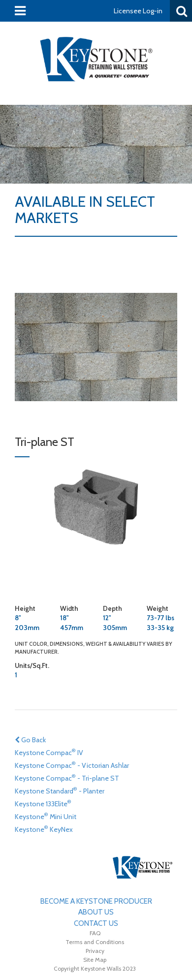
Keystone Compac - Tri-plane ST (67, 777)
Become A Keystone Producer (96, 901)
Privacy (95, 951)
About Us (96, 912)
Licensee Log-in (138, 11)
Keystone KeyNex (44, 829)
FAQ (95, 933)
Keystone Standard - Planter (60, 790)
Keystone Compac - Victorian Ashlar (72, 765)
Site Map (95, 960)
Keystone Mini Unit (46, 816)
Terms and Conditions (95, 942)
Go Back (30, 740)
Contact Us (96, 923)
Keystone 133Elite (43, 803)
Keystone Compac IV (49, 752)
